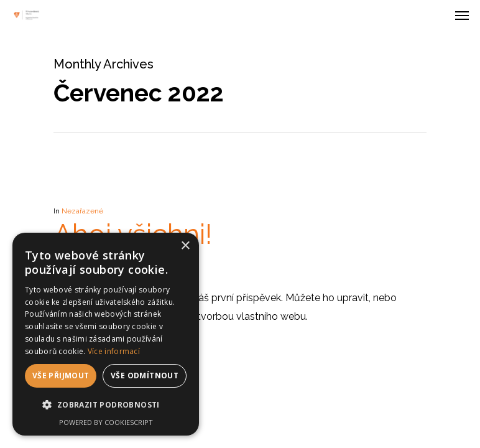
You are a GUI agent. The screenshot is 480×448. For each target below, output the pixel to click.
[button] (106, 405)
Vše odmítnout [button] (145, 376)
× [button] (185, 246)
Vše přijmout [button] (61, 376)
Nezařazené (82, 211)
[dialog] (106, 334)
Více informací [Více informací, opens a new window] (114, 351)
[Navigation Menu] (462, 15)
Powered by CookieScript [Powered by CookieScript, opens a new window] (106, 422)
